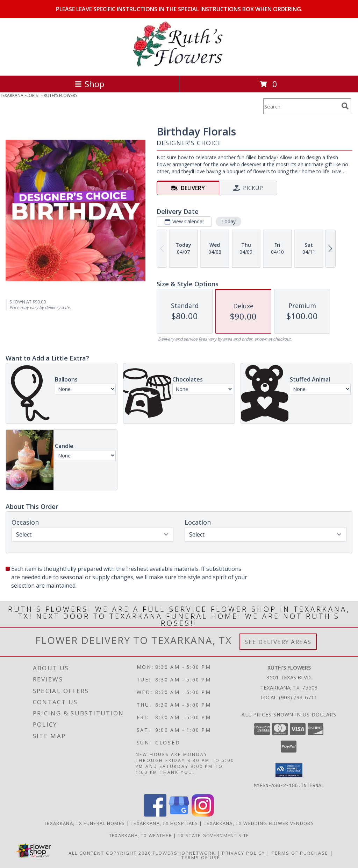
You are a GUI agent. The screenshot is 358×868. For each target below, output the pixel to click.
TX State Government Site (213, 835)
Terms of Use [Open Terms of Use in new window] (201, 857)
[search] (345, 106)
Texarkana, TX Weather (141, 835)
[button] (289, 770)
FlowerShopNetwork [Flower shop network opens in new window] (184, 853)
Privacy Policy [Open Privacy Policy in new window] (244, 853)
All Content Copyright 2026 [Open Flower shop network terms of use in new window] (110, 853)
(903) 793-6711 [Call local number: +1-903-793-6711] (298, 697)
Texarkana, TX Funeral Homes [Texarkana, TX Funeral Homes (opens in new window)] (84, 823)
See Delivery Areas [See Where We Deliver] (278, 642)
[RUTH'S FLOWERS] (179, 65)
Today (228, 221)
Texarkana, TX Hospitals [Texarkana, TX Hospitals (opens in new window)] (164, 823)
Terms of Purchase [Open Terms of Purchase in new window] (300, 853)
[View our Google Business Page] (179, 814)
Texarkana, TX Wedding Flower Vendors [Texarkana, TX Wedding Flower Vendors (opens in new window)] (259, 823)
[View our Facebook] (155, 814)
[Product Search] (301, 106)
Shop (89, 84)
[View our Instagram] (203, 814)
